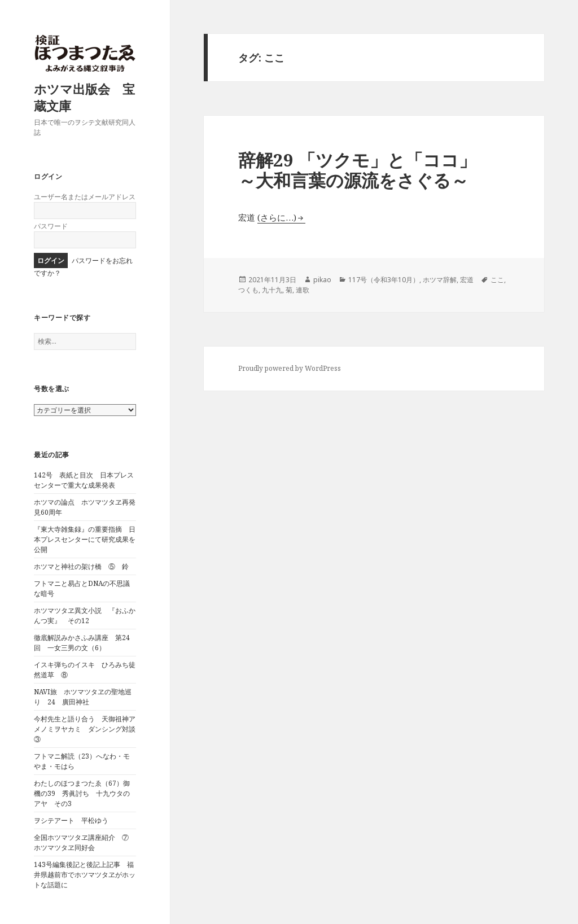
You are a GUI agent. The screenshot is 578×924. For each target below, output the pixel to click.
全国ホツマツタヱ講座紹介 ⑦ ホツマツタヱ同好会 (85, 842)
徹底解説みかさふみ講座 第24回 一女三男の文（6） (82, 643)
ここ (497, 280)
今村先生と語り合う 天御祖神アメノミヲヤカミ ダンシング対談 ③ (88, 729)
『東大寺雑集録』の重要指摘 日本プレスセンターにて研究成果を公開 (85, 539)
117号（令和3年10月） (384, 280)
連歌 (303, 290)
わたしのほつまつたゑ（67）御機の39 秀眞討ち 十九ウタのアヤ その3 (82, 793)
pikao (322, 280)
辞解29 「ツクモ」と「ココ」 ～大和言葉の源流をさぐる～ (395, 170)
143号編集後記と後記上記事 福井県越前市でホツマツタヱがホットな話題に (85, 875)
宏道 (467, 280)
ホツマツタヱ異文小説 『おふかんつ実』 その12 (85, 616)
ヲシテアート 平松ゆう (71, 820)
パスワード (51, 226)
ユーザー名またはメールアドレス (85, 197)
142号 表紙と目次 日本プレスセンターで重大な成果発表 (84, 480)
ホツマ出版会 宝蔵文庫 (84, 97)
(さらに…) (277, 217)
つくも (248, 290)
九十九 (272, 290)
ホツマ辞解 (440, 280)
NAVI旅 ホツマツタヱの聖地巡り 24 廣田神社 (83, 697)
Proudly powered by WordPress (290, 368)
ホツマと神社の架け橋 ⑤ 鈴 (81, 566)
